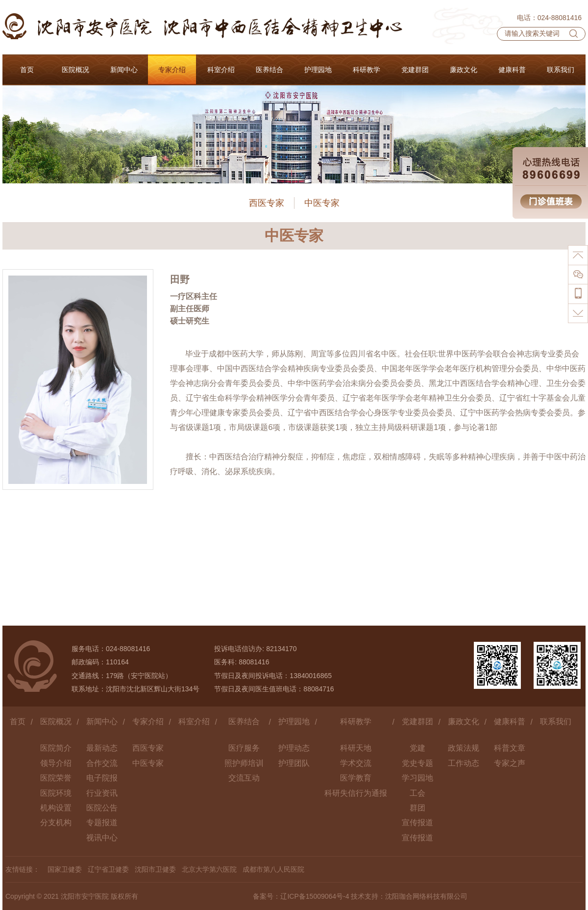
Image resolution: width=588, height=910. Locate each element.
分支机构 (56, 822)
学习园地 (417, 778)
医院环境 (56, 793)
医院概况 (56, 721)
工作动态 (464, 763)
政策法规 (464, 748)
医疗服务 (244, 748)
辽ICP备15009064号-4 (315, 896)
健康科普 (510, 721)
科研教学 (356, 721)
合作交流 (102, 763)
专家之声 (510, 763)
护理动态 (294, 748)
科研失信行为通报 (356, 793)
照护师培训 (244, 763)
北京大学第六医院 (209, 869)
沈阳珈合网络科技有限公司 (426, 896)
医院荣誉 (56, 778)
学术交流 (356, 763)
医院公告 (102, 808)
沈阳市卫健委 (155, 869)
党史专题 (417, 763)
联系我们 (556, 721)
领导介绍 (56, 763)
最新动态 (102, 748)
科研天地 (356, 748)
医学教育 (356, 778)
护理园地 (294, 721)
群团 (417, 808)
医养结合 (244, 721)
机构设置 (56, 808)
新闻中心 (102, 721)
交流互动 (244, 778)
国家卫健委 (65, 869)
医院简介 (56, 748)
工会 (417, 793)
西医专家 (267, 203)
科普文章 (510, 748)
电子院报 (102, 778)
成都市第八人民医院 (273, 869)
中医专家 (322, 203)
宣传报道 (417, 822)
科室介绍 (194, 721)
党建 (417, 748)
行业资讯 (102, 793)
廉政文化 (464, 721)
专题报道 (102, 822)
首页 (18, 721)
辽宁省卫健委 (108, 869)
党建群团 (417, 721)
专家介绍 (148, 721)
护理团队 (294, 763)
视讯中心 (102, 838)
